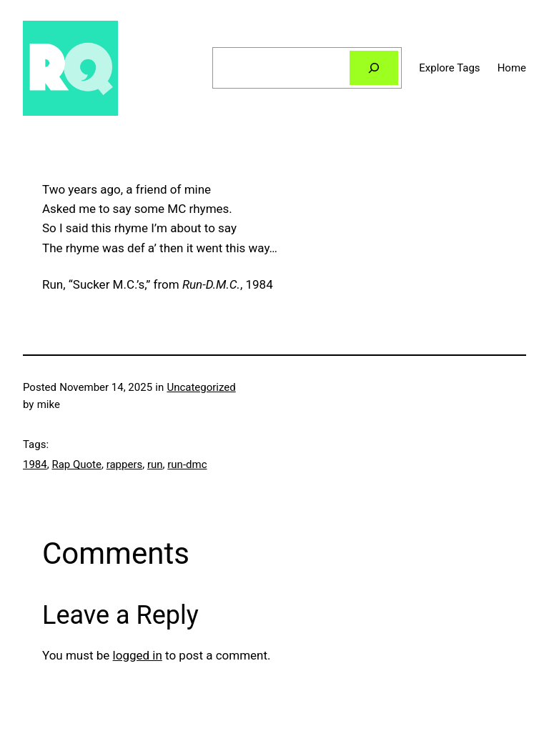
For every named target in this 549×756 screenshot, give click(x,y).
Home (512, 68)
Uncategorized (201, 387)
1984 (35, 464)
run (155, 464)
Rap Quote (76, 464)
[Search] (374, 68)
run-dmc (187, 464)
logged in (138, 655)
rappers (125, 464)
